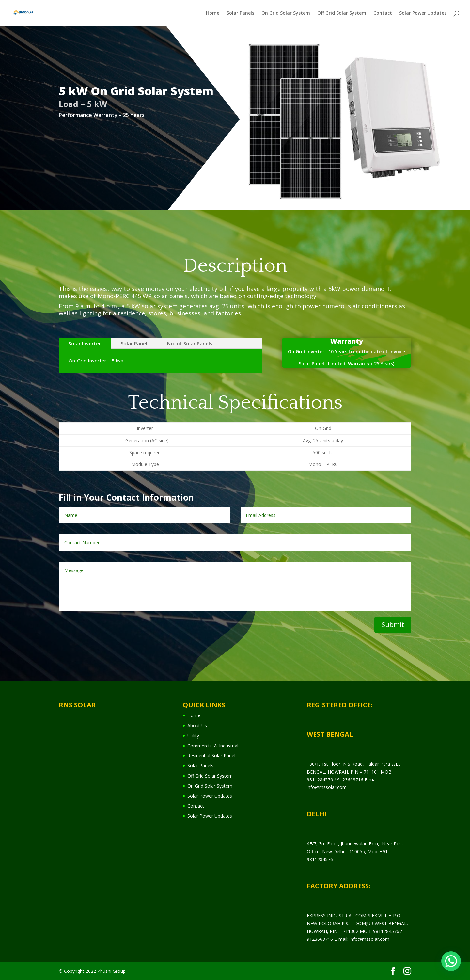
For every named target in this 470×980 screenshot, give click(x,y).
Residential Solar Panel (211, 755)
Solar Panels (240, 13)
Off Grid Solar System (342, 13)
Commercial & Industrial (213, 746)
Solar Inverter (85, 343)
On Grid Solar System (286, 13)
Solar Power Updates (423, 13)
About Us (197, 725)
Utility (193, 736)
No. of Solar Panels (190, 343)
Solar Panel (134, 343)
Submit (393, 625)
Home (213, 13)
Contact (383, 13)
